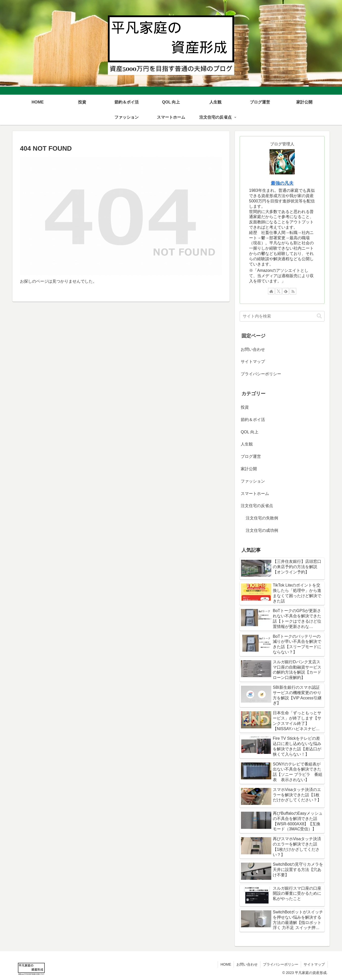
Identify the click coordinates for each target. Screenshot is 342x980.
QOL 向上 (250, 432)
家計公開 (249, 469)
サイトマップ (253, 362)
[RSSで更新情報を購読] (293, 291)
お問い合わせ (253, 349)
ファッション (253, 481)
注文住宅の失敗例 (262, 518)
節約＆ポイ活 (253, 420)
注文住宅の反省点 (257, 506)
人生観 (247, 444)
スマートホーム (255, 494)
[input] (282, 316)
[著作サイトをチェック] (271, 291)
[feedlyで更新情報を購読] (286, 291)
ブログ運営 (251, 456)
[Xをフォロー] (279, 291)
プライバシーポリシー (261, 374)
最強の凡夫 (282, 183)
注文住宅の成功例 (262, 530)
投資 (245, 407)
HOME (226, 964)
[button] (319, 316)
